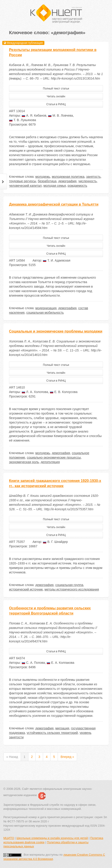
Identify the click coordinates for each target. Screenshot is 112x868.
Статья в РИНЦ (56, 104)
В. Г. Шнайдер (55, 542)
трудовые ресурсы (23, 181)
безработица (47, 181)
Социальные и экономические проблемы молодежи (56, 331)
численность (87, 181)
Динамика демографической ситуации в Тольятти (54, 204)
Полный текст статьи (56, 89)
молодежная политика (68, 177)
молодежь (43, 177)
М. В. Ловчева (60, 115)
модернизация (46, 308)
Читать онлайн (56, 96)
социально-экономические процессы (54, 457)
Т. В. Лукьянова (23, 120)
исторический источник (26, 589)
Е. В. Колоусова (64, 392)
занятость (93, 177)
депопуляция (50, 462)
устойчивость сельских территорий (52, 733)
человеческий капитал (25, 186)
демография (67, 181)
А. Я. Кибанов (34, 115)
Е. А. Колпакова (60, 663)
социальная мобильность (45, 313)
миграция (62, 728)
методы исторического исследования (72, 589)
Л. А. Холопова (35, 392)
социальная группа (69, 585)
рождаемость (77, 186)
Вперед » (67, 757)
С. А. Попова (33, 663)
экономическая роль (24, 462)
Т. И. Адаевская (57, 260)
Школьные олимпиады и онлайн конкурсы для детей (52, 838)
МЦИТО (9, 838)
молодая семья (55, 186)
